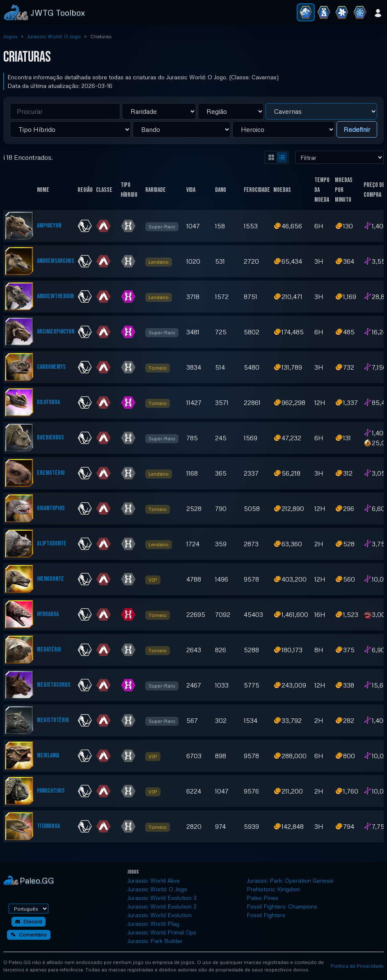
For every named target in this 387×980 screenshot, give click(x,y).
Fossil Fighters (266, 915)
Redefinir (357, 129)
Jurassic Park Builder (155, 941)
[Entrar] (378, 12)
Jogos (10, 36)
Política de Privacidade (357, 966)
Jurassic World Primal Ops (162, 932)
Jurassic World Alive (153, 880)
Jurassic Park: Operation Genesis (290, 880)
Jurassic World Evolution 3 (162, 898)
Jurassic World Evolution (159, 915)
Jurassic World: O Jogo (54, 36)
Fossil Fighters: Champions (282, 906)
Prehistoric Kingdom (273, 889)
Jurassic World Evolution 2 (162, 906)
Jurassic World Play (153, 924)
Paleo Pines (262, 898)
